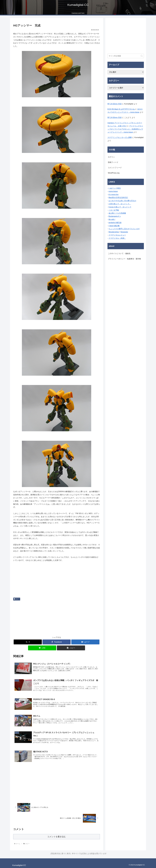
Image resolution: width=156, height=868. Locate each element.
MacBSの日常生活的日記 (118, 198)
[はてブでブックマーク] (85, 642)
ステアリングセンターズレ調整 (120, 137)
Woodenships (114, 232)
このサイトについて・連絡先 (119, 253)
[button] (71, 648)
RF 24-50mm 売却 (115, 104)
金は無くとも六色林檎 (117, 213)
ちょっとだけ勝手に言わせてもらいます (124, 229)
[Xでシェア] (28, 642)
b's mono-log (113, 194)
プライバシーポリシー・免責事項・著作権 (124, 259)
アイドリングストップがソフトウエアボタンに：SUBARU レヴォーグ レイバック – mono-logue (125, 129)
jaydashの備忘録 (115, 223)
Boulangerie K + (115, 216)
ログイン (111, 157)
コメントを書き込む (57, 837)
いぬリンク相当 (115, 188)
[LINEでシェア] (42, 648)
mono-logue (113, 191)
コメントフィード (115, 168)
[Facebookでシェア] (57, 642)
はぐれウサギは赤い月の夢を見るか (122, 201)
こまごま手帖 (114, 210)
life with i (112, 219)
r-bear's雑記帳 (114, 226)
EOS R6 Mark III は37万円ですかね (121, 109)
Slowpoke (124, 232)
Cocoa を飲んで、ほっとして (120, 207)
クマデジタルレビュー (117, 235)
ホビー (17, 599)
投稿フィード (113, 162)
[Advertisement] (57, 618)
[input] (126, 56)
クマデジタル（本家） (117, 238)
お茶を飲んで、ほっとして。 (120, 204)
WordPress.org (114, 173)
